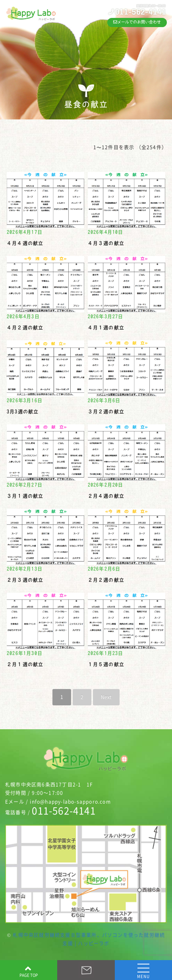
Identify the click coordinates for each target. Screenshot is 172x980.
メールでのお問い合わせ (137, 22)
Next (106, 697)
